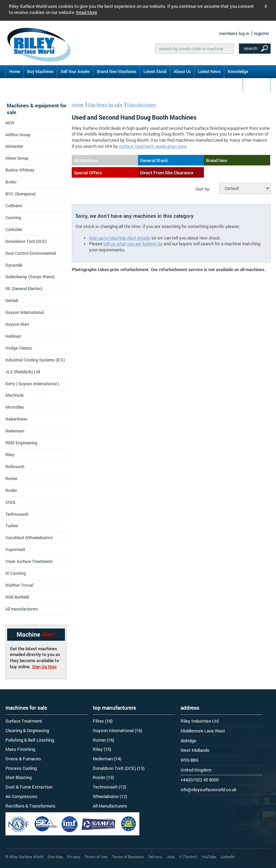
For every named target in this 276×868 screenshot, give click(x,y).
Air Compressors (21, 796)
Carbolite (14, 229)
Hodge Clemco (19, 348)
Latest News (209, 71)
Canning (13, 217)
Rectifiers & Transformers (30, 806)
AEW (10, 123)
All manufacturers (22, 609)
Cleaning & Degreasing (27, 730)
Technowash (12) (109, 787)
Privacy (74, 857)
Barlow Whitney (20, 170)
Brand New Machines (117, 71)
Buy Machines (40, 71)
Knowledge (238, 71)
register (261, 33)
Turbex (12, 526)
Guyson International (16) (117, 730)
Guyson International (25, 312)
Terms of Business (128, 857)
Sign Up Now (44, 667)
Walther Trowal (19, 585)
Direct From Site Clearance (167, 173)
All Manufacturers (110, 806)
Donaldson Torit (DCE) (26, 241)
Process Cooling (21, 768)
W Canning (16, 573)
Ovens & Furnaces (23, 759)
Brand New (217, 160)
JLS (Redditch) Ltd (23, 372)
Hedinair (13, 336)
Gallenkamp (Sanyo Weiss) (30, 277)
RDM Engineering (21, 443)
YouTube (209, 857)
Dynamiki (14, 265)
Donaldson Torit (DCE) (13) (119, 768)
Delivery (155, 857)
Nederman (15, 431)
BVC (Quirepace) (21, 194)
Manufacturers (141, 105)
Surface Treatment (24, 721)
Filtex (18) (103, 721)
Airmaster (14, 146)
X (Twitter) (188, 857)
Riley (10, 455)
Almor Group (17, 158)
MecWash (15, 395)
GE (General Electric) (24, 288)
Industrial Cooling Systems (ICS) (35, 360)
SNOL (11, 502)
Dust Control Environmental (31, 253)
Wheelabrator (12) (110, 796)
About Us (182, 71)
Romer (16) (103, 740)
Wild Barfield (17, 597)
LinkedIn (228, 857)
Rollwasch (15, 466)
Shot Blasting (19, 777)
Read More (87, 12)
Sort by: (203, 189)
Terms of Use (96, 857)
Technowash (17, 514)
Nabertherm (16, 419)
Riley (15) (102, 749)
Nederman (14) (107, 759)
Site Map (55, 857)
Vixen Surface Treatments (29, 561)
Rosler (11, 490)
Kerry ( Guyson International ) (32, 384)
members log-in (234, 33)
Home (15, 71)
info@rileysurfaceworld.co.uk (209, 790)
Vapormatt (15, 549)
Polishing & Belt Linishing (30, 740)
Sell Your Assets (75, 71)
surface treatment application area (153, 146)
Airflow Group (18, 135)
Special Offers (88, 173)
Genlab (12, 300)
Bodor (11, 182)
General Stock (154, 160)
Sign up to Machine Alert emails (120, 238)
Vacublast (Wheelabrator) (29, 537)
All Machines (86, 160)
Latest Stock (155, 71)
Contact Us (257, 85)
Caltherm (14, 206)
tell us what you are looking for (133, 244)
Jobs (171, 857)
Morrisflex (15, 407)
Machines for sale (106, 105)
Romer (11, 478)
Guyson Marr (17, 324)
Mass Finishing (20, 749)
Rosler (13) (103, 777)
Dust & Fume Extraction (29, 787)
